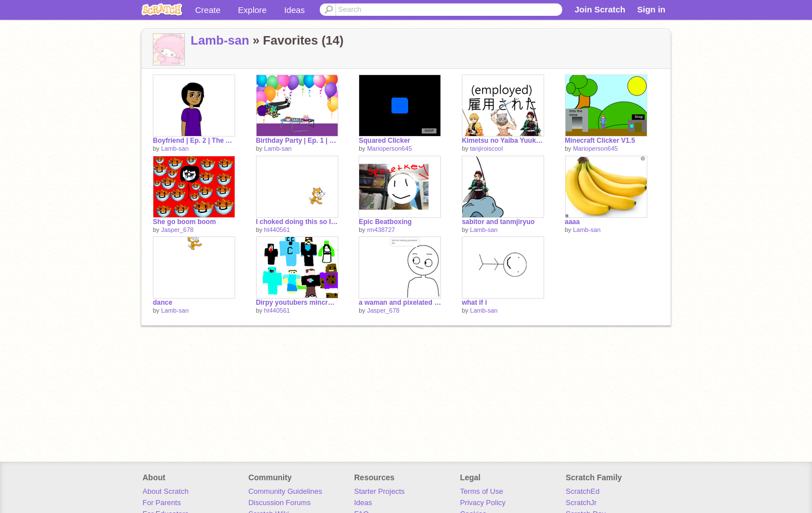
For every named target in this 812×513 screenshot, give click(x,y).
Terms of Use (482, 491)
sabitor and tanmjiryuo (498, 222)
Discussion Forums (279, 503)
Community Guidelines (285, 491)
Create (208, 10)
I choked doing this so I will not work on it (297, 222)
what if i (475, 302)
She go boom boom (184, 222)
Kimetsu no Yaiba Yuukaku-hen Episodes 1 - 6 (503, 141)
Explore (252, 10)
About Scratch (166, 491)
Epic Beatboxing (385, 222)
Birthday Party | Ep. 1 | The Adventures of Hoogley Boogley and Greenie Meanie (297, 141)
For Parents (162, 503)
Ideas (295, 10)
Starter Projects (379, 491)
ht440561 (277, 230)
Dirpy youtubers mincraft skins (297, 302)
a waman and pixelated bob (400, 302)
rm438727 (381, 230)
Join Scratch (600, 9)
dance (163, 302)
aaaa (573, 222)
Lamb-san (220, 40)
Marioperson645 (390, 148)
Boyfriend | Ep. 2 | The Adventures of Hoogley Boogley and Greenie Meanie (194, 141)
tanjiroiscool (487, 148)
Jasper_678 (178, 230)
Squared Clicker (384, 141)
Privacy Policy (483, 503)
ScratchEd (582, 491)
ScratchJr (581, 503)
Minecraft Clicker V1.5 (600, 141)
